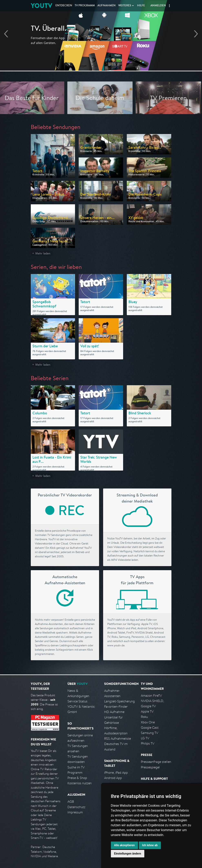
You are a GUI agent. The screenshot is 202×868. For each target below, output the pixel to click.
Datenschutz (76, 807)
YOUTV (41, 6)
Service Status (77, 701)
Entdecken (64, 6)
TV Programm (85, 6)
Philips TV (148, 743)
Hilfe (141, 6)
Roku (144, 717)
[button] (169, 6)
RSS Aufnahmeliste (118, 739)
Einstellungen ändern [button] (128, 854)
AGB (71, 801)
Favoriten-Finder (116, 707)
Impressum (75, 812)
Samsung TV (150, 733)
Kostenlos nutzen (80, 783)
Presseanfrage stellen (156, 762)
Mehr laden (43, 253)
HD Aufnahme (114, 712)
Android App (113, 778)
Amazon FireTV (151, 696)
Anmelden (158, 6)
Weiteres (125, 6)
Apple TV (147, 711)
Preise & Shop (77, 778)
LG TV (145, 738)
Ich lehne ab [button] (150, 845)
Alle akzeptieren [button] (125, 845)
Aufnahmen (107, 6)
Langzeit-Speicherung (119, 701)
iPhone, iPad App (116, 773)
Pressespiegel (150, 767)
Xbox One (148, 722)
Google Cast (150, 728)
